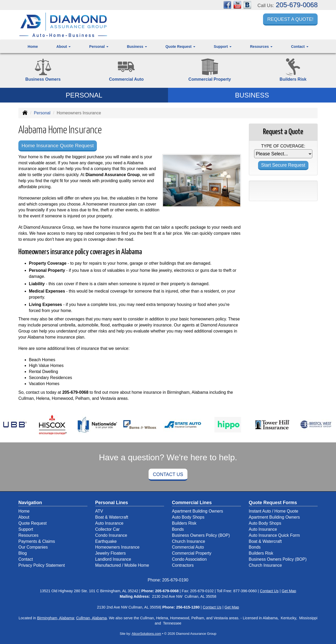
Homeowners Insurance (117, 547)
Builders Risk (184, 523)
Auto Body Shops (188, 517)
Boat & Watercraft (112, 517)
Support (26, 529)
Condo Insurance (111, 535)
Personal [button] (99, 47)
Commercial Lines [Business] (192, 503)
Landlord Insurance (113, 559)
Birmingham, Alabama (56, 618)
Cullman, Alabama (91, 618)
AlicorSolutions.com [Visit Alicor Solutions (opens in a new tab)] (146, 634)
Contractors (183, 565)
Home (33, 47)
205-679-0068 (297, 5)
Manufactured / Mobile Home (122, 565)
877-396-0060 (245, 591)
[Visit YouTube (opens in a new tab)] (237, 5)
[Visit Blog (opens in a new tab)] (247, 5)
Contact (26, 559)
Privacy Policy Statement (42, 565)
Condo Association (189, 559)
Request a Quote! (290, 19)
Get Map (289, 591)
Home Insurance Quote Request (58, 145)
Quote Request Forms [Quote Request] (273, 503)
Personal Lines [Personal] (112, 503)
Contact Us (168, 474)
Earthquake (106, 541)
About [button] (64, 47)
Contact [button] (300, 47)
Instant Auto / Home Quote (274, 511)
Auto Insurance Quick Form (274, 535)
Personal (42, 113)
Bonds (178, 529)
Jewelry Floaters (111, 553)
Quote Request (33, 523)
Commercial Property (192, 553)
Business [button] (137, 47)
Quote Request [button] (180, 47)
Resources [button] (261, 47)
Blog (23, 553)
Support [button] (223, 47)
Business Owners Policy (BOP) (201, 535)
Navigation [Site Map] (30, 503)
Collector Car (107, 529)
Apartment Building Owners (198, 511)
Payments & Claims (37, 541)
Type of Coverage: (283, 146)
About (24, 517)
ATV (99, 511)
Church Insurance (188, 541)
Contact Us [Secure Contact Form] (269, 591)
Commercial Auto (188, 547)
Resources (28, 535)
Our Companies (33, 547)
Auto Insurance (109, 523)
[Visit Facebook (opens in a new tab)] (227, 5)
